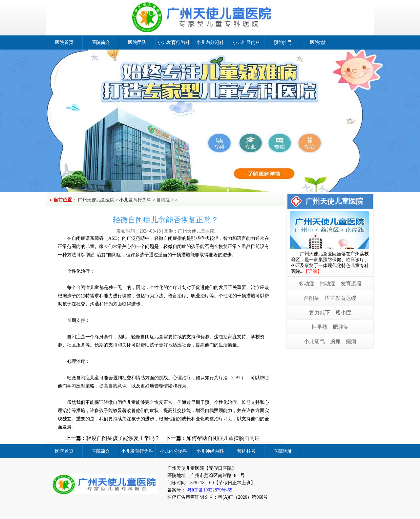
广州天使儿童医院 (96, 200)
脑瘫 (335, 341)
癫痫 (351, 341)
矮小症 (343, 312)
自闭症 (163, 200)
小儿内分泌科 (210, 42)
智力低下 (320, 312)
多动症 (306, 284)
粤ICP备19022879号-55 (209, 490)
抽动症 (327, 284)
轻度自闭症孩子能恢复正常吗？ (123, 438)
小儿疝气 (314, 341)
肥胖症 (341, 327)
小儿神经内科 (246, 42)
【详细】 (313, 271)
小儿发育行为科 (174, 42)
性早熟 (320, 327)
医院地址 (319, 42)
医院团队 (137, 42)
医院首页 (64, 42)
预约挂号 (283, 42)
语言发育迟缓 (341, 298)
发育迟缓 (351, 284)
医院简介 (101, 42)
